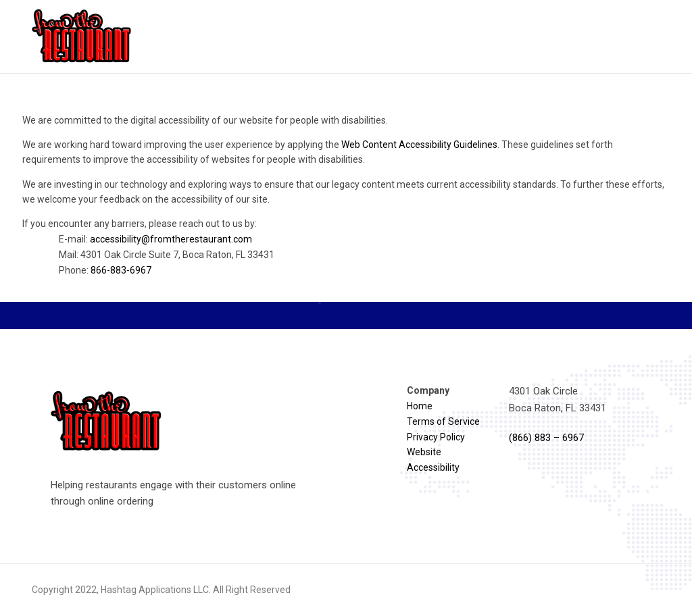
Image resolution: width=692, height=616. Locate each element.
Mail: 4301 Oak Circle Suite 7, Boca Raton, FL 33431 (167, 255)
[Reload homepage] (82, 36)
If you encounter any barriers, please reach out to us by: (346, 248)
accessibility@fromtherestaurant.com (171, 239)
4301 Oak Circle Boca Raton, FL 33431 (558, 399)
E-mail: (155, 239)
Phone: (105, 270)
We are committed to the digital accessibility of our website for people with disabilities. (205, 120)
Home (420, 406)
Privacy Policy (436, 437)
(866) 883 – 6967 (546, 438)
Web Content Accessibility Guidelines (419, 145)
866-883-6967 (121, 270)
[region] (346, 201)
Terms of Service (443, 421)
